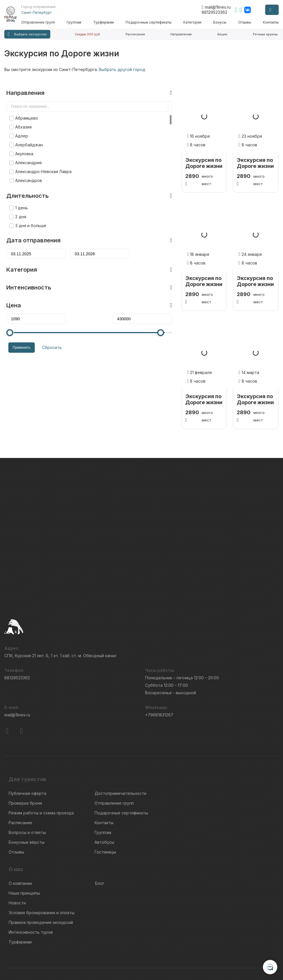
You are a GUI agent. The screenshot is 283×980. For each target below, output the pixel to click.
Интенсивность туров (31, 894)
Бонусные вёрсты (27, 804)
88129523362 (214, 12)
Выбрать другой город (122, 69)
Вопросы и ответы (27, 794)
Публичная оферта (27, 755)
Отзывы (245, 22)
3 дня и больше (29, 217)
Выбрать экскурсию (27, 34)
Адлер (20, 127)
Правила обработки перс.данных (230, 956)
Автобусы (104, 804)
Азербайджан (27, 136)
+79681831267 (159, 677)
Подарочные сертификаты (150, 22)
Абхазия (21, 118)
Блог (100, 845)
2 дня (19, 208)
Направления (181, 34)
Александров (27, 171)
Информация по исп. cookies (226, 945)
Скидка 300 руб (87, 34)
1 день (20, 199)
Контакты (271, 22)
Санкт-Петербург (38, 13)
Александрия (26, 154)
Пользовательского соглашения (32, 953)
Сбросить (48, 338)
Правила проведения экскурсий (41, 884)
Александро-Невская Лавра (41, 163)
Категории (193, 22)
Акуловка (22, 145)
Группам (76, 22)
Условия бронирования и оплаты (42, 875)
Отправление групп (40, 22)
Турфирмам (105, 22)
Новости (17, 865)
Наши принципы (24, 855)
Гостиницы (105, 814)
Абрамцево (25, 109)
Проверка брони (25, 765)
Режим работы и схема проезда (41, 775)
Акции (222, 34)
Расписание (135, 34)
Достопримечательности (120, 755)
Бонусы (220, 22)
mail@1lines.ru (216, 7)
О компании (20, 845)
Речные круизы (265, 34)
